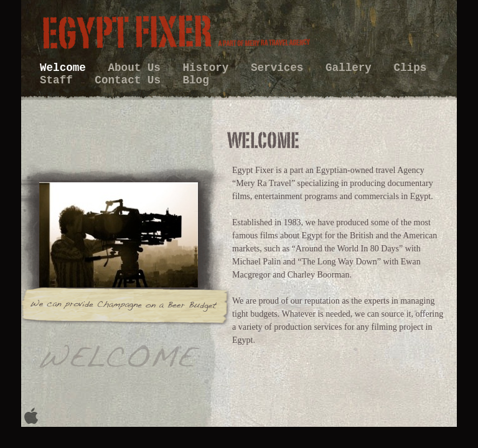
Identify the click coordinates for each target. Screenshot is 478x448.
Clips (410, 68)
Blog (196, 80)
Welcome (66, 68)
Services (280, 68)
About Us (137, 68)
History (209, 68)
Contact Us (131, 80)
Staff (59, 80)
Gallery (352, 68)
